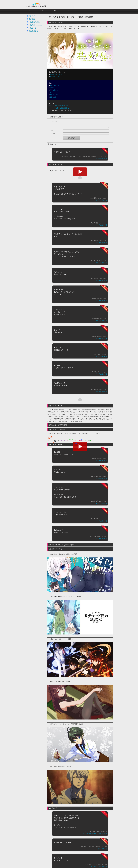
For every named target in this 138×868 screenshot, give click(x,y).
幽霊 (70, 439)
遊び (89, 441)
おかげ (49, 438)
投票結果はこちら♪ (55, 77)
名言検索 (32, 19)
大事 (61, 440)
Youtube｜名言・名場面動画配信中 (60, 108)
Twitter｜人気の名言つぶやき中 (59, 106)
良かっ (82, 440)
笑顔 (80, 440)
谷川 (86, 441)
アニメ (42, 11)
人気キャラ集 (54, 95)
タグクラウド (54, 92)
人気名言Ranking (34, 22)
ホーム (31, 11)
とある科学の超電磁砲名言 (99, 867)
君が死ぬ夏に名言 (102, 158)
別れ (56, 441)
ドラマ (54, 11)
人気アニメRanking (35, 25)
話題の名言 (53, 97)
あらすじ (52, 88)
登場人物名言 (54, 90)
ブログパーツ (33, 16)
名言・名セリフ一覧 (56, 85)
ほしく (51, 438)
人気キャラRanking (35, 28)
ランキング (65, 11)
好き (64, 440)
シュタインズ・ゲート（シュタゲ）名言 (95, 834)
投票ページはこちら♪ (56, 74)
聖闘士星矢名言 (102, 849)
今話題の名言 (33, 31)
